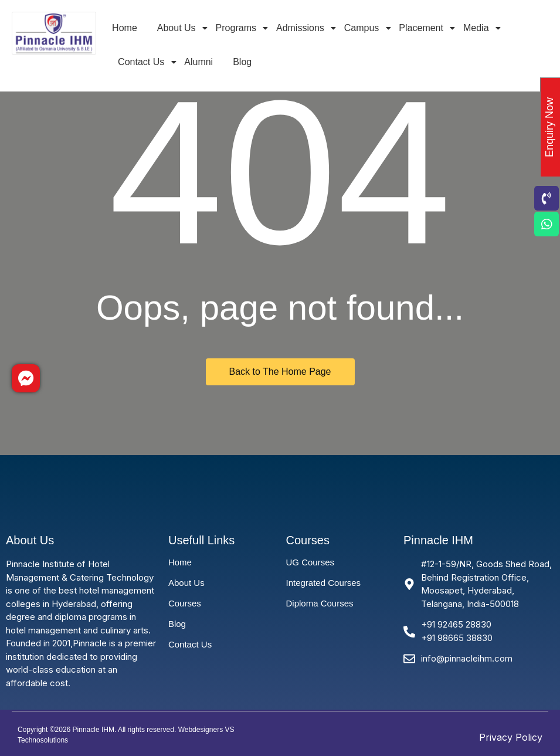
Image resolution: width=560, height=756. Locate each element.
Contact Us (143, 62)
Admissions (302, 28)
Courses (185, 603)
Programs (238, 28)
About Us (179, 28)
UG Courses (310, 562)
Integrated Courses (323, 583)
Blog (242, 62)
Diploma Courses (319, 603)
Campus (364, 28)
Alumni (198, 62)
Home (125, 28)
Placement (423, 28)
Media (478, 28)
